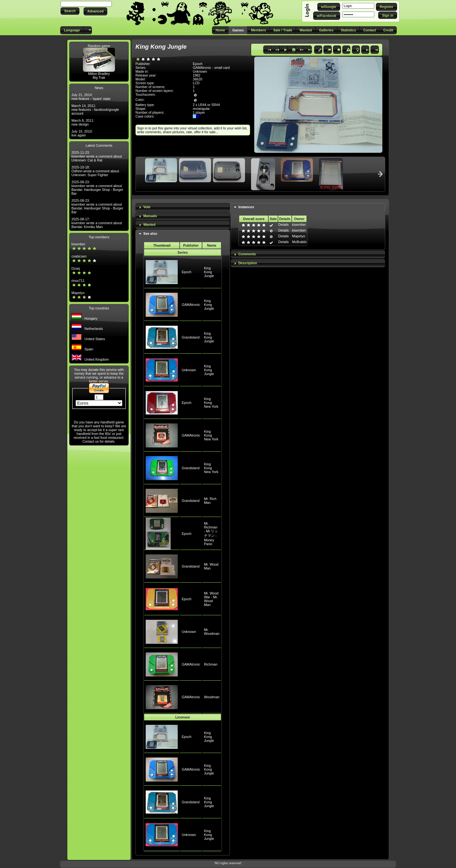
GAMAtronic (191, 305)
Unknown (189, 370)
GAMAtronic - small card (211, 68)
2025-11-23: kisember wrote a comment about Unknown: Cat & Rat (97, 156)
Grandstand (191, 337)
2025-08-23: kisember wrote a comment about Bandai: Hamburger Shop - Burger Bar (97, 188)
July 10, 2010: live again (82, 133)
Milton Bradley (99, 74)
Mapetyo (78, 293)
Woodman (212, 697)
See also (150, 233)
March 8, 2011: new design (83, 122)
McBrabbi (299, 242)
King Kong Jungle (209, 272)
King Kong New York (211, 403)
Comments (247, 254)
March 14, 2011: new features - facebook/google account (95, 110)
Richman (211, 664)
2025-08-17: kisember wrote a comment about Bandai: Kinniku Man (97, 223)
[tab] (183, 207)
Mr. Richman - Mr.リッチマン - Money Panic (211, 534)
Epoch (186, 272)
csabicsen (79, 256)
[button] (70, 11)
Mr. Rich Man (210, 501)
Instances (246, 207)
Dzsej (76, 268)
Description (248, 263)
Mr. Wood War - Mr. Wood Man (211, 599)
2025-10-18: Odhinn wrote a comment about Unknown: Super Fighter (95, 171)
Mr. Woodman (212, 632)
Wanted (149, 225)
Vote (147, 207)
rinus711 (78, 281)
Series (183, 252)
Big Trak (99, 78)
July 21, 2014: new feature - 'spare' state (91, 97)
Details (284, 225)
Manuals (150, 216)
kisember (78, 244)
